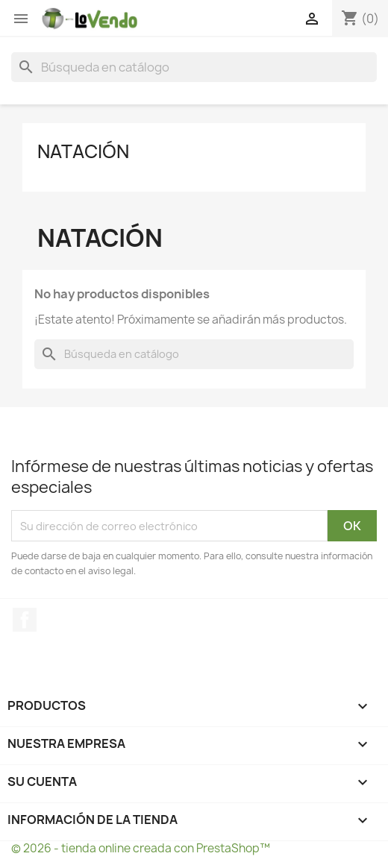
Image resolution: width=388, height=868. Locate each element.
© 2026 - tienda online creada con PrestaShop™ (141, 848)
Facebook (25, 620)
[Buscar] (194, 67)
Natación (83, 151)
